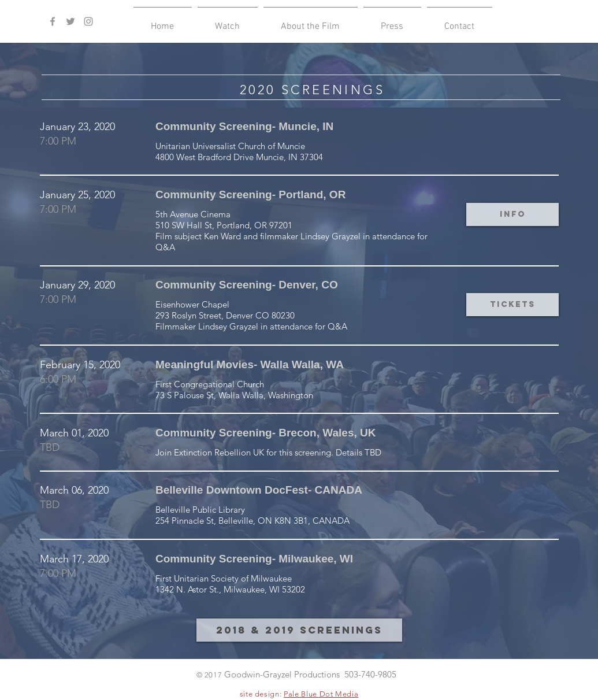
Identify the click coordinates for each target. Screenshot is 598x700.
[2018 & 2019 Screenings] (299, 630)
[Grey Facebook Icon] (53, 21)
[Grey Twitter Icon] (70, 21)
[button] (228, 21)
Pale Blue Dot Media (321, 694)
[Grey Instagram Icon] (88, 21)
